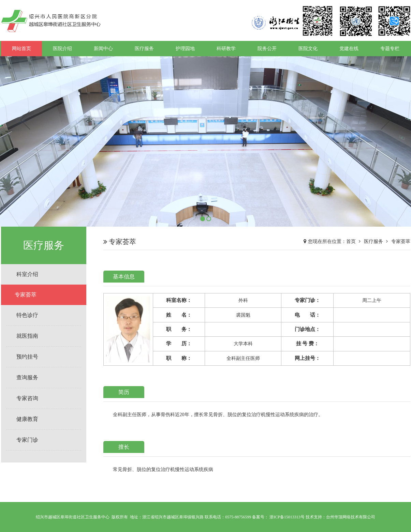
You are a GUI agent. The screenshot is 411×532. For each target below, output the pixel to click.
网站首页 (21, 49)
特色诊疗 (27, 315)
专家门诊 (27, 440)
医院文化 (308, 49)
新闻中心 (103, 49)
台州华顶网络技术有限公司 (351, 517)
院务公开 (267, 49)
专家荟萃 (26, 295)
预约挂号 (27, 357)
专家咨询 (27, 398)
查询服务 (27, 377)
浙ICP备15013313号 (287, 517)
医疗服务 (144, 49)
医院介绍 (62, 49)
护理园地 (185, 49)
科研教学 (226, 49)
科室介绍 (27, 274)
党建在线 (349, 49)
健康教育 (27, 419)
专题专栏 (390, 49)
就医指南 (27, 336)
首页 (351, 241)
